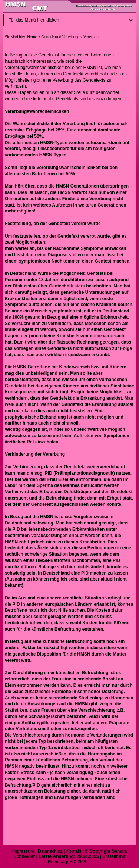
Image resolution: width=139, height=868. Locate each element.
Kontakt (74, 851)
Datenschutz (50, 851)
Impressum (23, 851)
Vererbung (92, 37)
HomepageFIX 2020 (68, 862)
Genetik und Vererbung (60, 37)
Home (32, 37)
